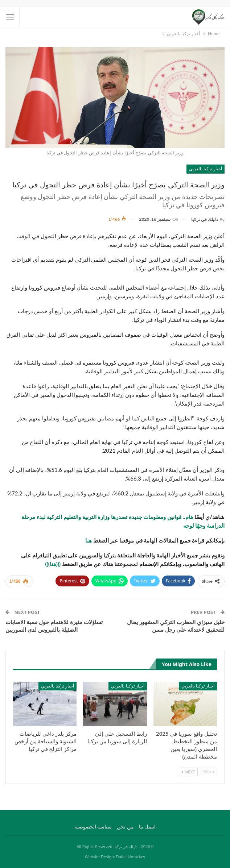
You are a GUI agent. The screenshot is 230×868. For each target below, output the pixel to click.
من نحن (125, 827)
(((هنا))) (53, 564)
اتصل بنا (147, 827)
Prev (208, 772)
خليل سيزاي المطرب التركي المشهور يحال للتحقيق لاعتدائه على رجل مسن (176, 626)
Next (188, 772)
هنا (89, 540)
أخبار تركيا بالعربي (206, 169)
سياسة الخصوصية (93, 827)
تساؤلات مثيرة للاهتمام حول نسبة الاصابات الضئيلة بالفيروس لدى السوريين (54, 626)
